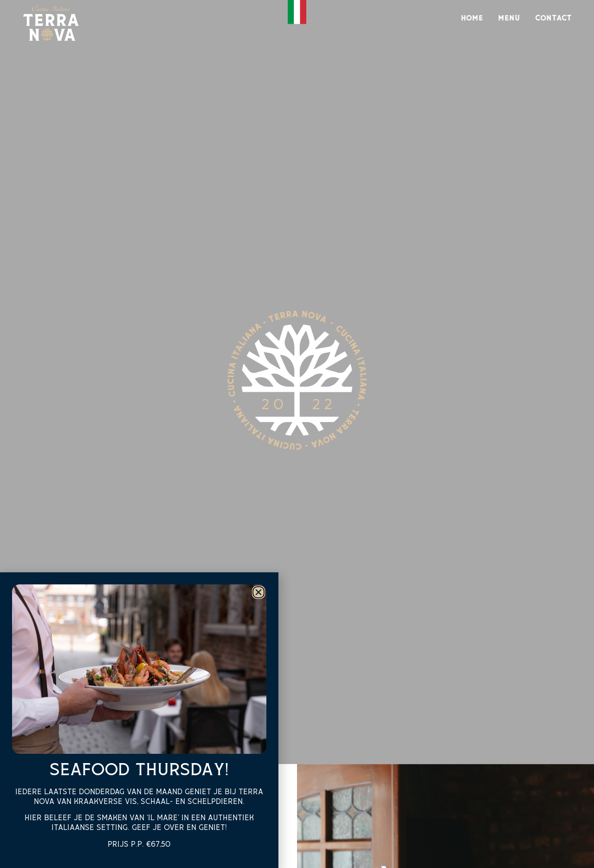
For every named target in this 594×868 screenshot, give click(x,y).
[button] (258, 592)
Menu (509, 18)
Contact (553, 18)
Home (472, 18)
